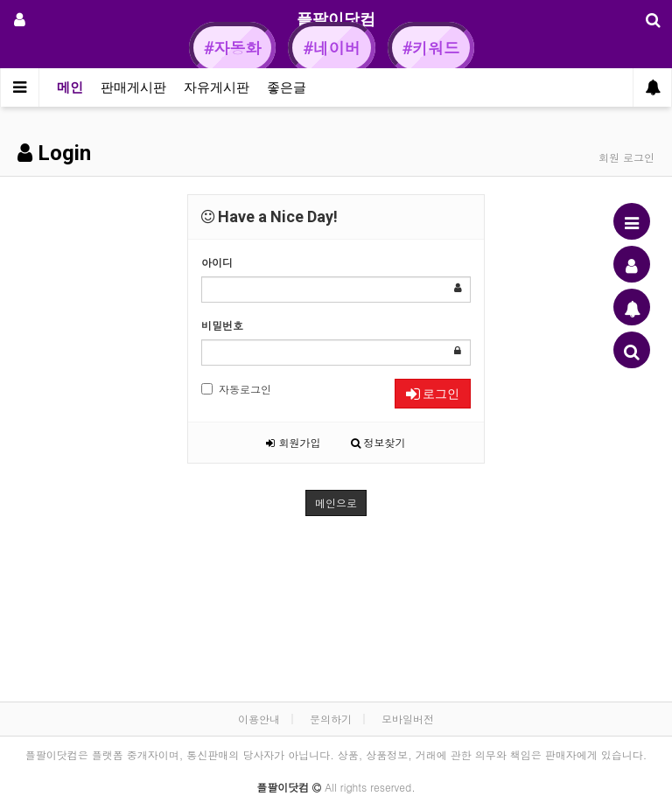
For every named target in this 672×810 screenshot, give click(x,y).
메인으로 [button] (336, 503)
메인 (70, 87)
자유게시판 (217, 87)
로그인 (433, 394)
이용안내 (259, 719)
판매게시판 (133, 87)
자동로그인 (236, 389)
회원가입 (293, 442)
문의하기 (331, 719)
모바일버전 (408, 719)
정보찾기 (378, 442)
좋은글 (287, 87)
